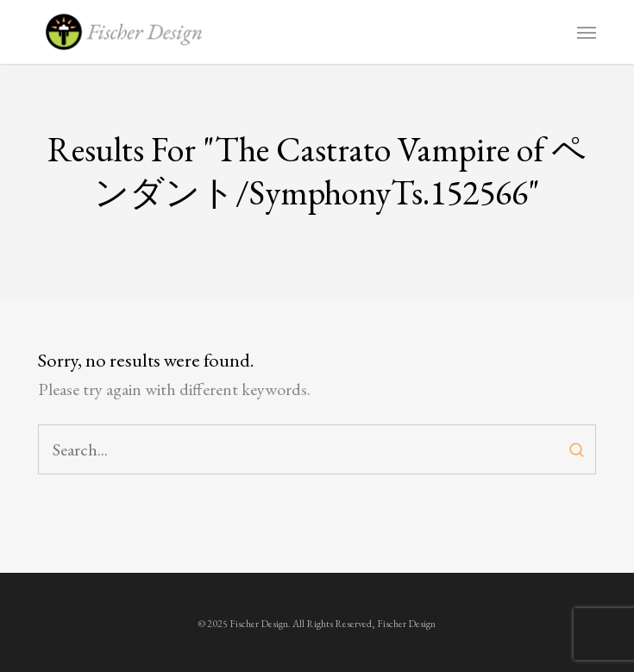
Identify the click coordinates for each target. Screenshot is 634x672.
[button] (587, 32)
